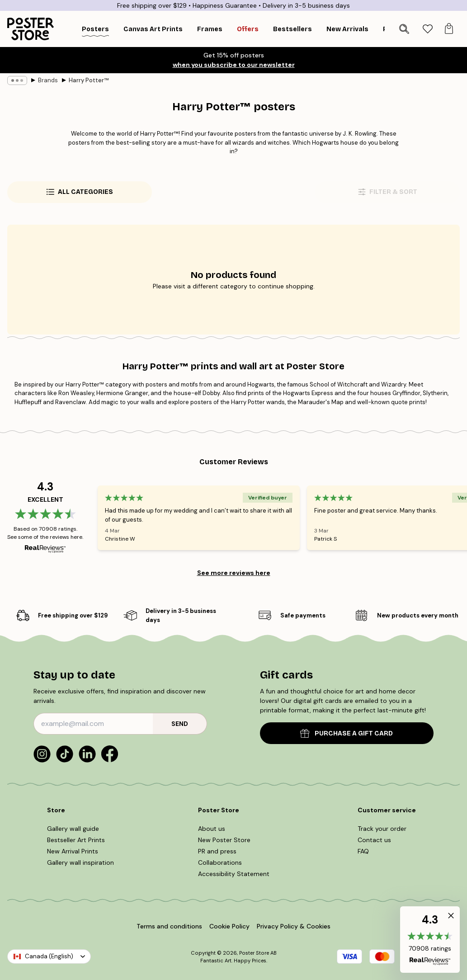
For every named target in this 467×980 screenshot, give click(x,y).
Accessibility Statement (234, 874)
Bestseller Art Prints (76, 840)
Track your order (382, 829)
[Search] (404, 29)
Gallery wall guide (73, 829)
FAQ (363, 851)
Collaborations (220, 862)
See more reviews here (234, 573)
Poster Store (254, 953)
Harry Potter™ (89, 80)
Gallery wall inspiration (80, 862)
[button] (430, 940)
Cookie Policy (229, 926)
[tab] (427, 29)
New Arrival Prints (73, 851)
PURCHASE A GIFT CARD (347, 733)
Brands (48, 80)
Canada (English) (49, 956)
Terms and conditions (169, 926)
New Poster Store (224, 840)
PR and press (217, 851)
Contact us (374, 840)
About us (212, 829)
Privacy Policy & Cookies (294, 926)
